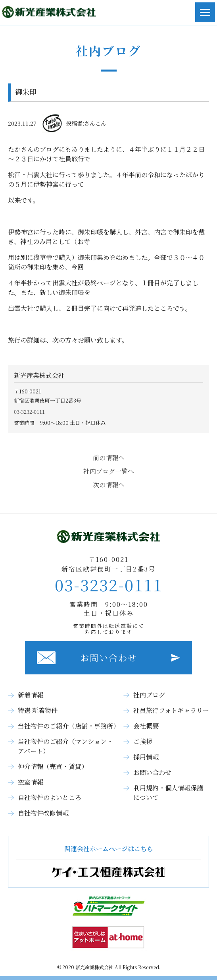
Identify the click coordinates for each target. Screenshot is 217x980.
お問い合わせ (109, 658)
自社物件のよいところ (50, 797)
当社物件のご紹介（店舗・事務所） (69, 726)
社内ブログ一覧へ (109, 471)
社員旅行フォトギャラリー (171, 710)
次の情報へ (109, 485)
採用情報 (146, 757)
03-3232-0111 (29, 412)
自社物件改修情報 (43, 813)
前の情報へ (109, 458)
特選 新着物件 (38, 710)
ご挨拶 (143, 741)
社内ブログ (149, 695)
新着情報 (31, 695)
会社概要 (146, 726)
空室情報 (31, 782)
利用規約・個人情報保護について (168, 793)
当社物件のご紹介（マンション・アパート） (65, 746)
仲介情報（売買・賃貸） (53, 766)
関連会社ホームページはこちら (108, 862)
